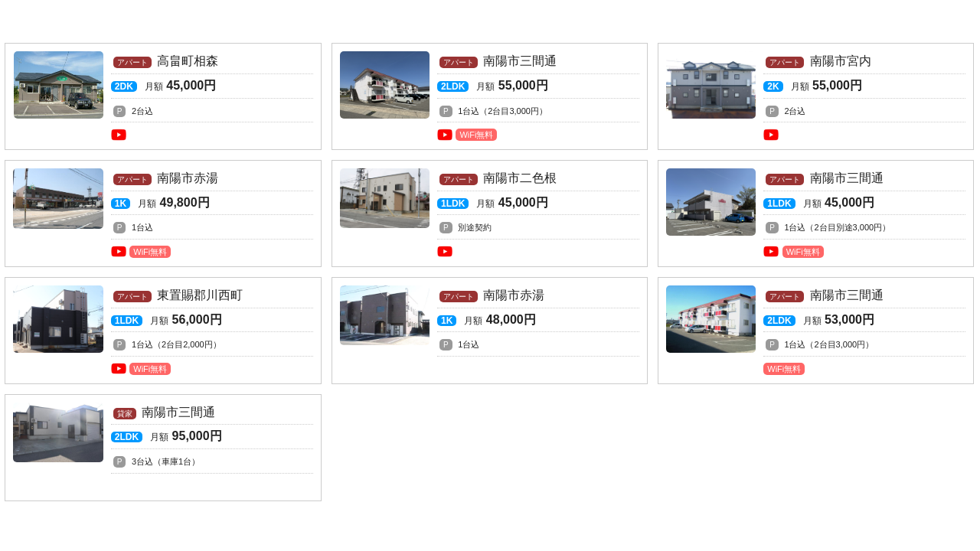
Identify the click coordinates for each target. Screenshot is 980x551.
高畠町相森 (163, 96)
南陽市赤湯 (163, 213)
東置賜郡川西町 (163, 330)
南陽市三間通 (490, 96)
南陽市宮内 (816, 96)
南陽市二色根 (490, 213)
